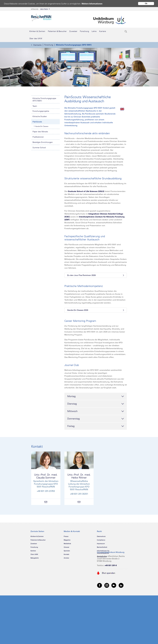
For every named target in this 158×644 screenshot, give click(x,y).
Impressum (101, 544)
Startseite (36, 45)
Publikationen (38, 137)
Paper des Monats (40, 132)
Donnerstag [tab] (96, 419)
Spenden (67, 551)
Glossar (66, 547)
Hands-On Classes (41, 126)
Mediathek (67, 544)
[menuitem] (40, 9)
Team (35, 106)
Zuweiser (34, 544)
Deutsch (39, 9)
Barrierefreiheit (102, 547)
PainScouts (37, 122)
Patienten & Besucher (38, 540)
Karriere (33, 551)
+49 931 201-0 (111, 565)
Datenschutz (101, 536)
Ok (146, 3)
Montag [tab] (96, 396)
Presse (66, 536)
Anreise (66, 558)
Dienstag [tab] (96, 404)
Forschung (49, 45)
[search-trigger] (126, 31)
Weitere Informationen (92, 4)
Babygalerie (35, 558)
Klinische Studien (40, 116)
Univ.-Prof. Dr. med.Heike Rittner (79, 476)
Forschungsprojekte (41, 111)
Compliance (101, 540)
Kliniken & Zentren (37, 536)
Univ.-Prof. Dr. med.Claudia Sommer (46, 476)
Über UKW (34, 554)
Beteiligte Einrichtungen (43, 142)
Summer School (39, 148)
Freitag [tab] (96, 426)
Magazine (67, 540)
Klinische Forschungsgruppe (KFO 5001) (74, 45)
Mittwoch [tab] (96, 411)
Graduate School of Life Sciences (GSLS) (86, 191)
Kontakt (66, 554)
